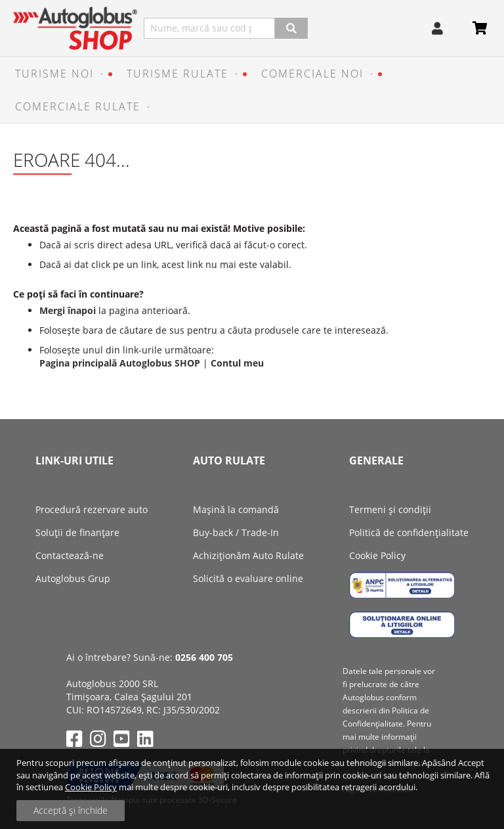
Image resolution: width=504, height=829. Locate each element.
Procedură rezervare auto (92, 509)
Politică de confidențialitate (409, 532)
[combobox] (209, 28)
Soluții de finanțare (77, 532)
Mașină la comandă (236, 509)
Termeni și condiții (390, 509)
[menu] (252, 90)
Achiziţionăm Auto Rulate (248, 555)
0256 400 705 (204, 657)
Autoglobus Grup (73, 578)
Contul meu (237, 363)
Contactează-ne (70, 555)
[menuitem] (56, 74)
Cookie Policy (91, 787)
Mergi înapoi (68, 310)
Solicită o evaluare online (248, 578)
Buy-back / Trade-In (236, 532)
